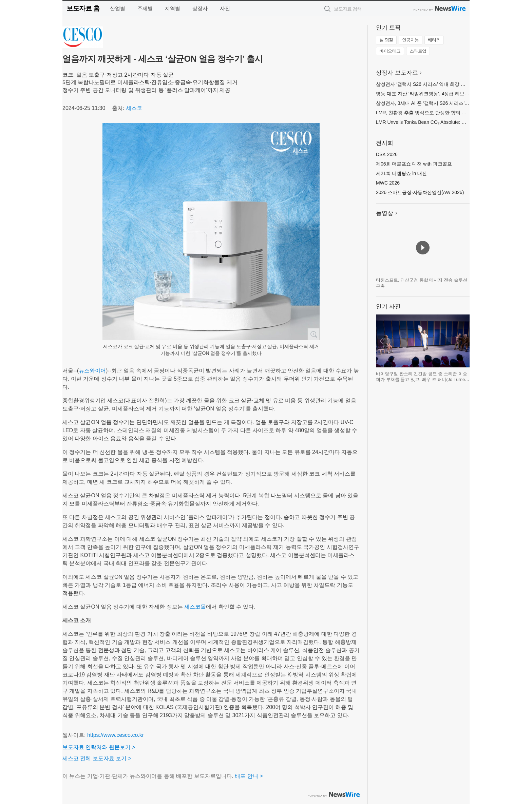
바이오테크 (390, 51)
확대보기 (313, 334)
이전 (381, 341)
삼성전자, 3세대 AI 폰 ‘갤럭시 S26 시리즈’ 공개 (426, 103)
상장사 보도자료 (397, 73)
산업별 (118, 8)
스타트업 (418, 51)
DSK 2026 (387, 154)
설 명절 (386, 40)
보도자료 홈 (83, 8)
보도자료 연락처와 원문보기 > (99, 747)
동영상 (385, 213)
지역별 (173, 8)
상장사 (200, 8)
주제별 (145, 8)
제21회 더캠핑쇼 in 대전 (401, 173)
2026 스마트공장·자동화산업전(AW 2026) (420, 192)
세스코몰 (195, 607)
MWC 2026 (388, 183)
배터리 (434, 40)
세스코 (134, 108)
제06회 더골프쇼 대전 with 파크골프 (414, 164)
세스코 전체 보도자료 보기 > (97, 758)
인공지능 (411, 40)
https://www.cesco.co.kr (116, 735)
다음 (464, 341)
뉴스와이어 (92, 371)
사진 (225, 8)
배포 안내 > (249, 776)
